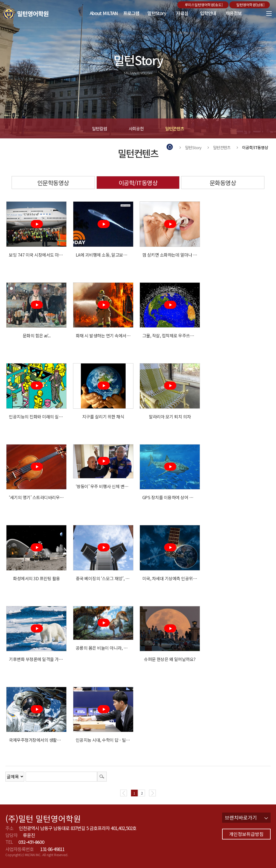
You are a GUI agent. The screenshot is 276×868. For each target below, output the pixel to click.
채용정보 (234, 13)
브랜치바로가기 (246, 817)
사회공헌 (136, 128)
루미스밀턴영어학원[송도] (204, 5)
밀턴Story (157, 13)
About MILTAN (104, 13)
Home (170, 147)
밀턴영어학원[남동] (251, 5)
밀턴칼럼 (99, 128)
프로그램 (131, 13)
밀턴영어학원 (33, 13)
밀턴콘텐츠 (175, 128)
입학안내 (208, 13)
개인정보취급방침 (246, 834)
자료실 (182, 13)
